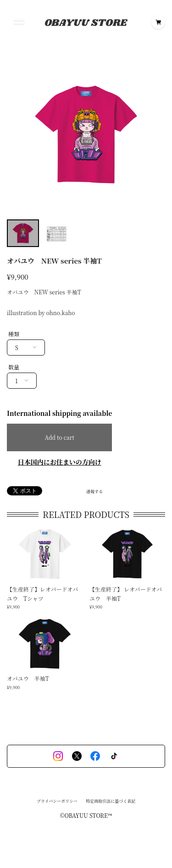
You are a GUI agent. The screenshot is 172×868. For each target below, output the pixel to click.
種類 (14, 334)
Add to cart (59, 437)
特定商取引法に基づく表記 (111, 803)
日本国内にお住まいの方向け (60, 462)
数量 (14, 367)
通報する (94, 492)
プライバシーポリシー (57, 803)
